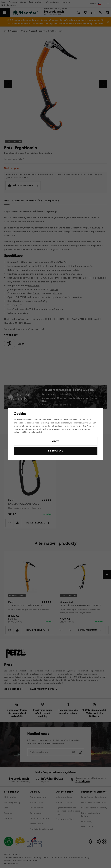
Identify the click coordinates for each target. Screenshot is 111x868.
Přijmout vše (55, 451)
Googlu (42, 426)
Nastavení (56, 441)
